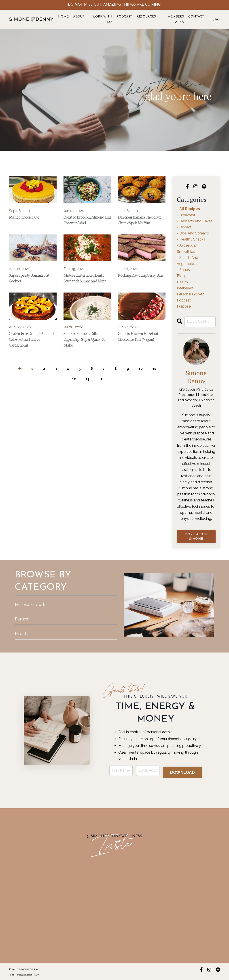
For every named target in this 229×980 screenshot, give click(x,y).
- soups (183, 270)
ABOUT (79, 17)
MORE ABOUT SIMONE (196, 537)
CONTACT (196, 17)
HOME (63, 17)
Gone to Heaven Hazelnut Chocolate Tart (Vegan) (142, 356)
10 (141, 391)
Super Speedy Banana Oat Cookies (32, 288)
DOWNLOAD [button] (182, 770)
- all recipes (188, 209)
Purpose (25, 617)
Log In (213, 19)
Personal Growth (37, 603)
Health (24, 632)
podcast (184, 300)
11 (154, 391)
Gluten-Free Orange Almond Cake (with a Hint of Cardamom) (29, 359)
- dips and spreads (193, 233)
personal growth (191, 294)
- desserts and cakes (195, 221)
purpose (184, 306)
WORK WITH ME (102, 19)
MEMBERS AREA (176, 19)
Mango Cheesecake (27, 217)
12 (74, 401)
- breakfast (186, 215)
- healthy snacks (191, 239)
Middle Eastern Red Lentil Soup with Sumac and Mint (85, 292)
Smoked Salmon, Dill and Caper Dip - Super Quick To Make (87, 359)
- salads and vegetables (188, 261)
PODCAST (124, 17)
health (182, 282)
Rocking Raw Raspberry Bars (141, 288)
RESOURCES (146, 17)
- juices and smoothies (187, 248)
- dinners (184, 227)
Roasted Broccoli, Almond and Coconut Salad (84, 224)
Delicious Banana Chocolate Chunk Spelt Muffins (139, 224)
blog (181, 276)
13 (88, 401)
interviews (185, 288)
